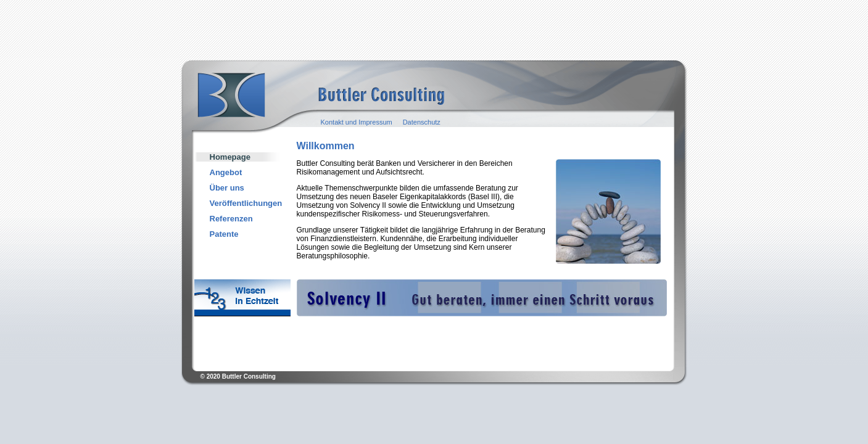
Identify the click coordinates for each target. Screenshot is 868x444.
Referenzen (231, 219)
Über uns (227, 188)
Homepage (230, 157)
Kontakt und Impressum (357, 122)
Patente (224, 234)
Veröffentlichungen (246, 203)
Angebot (226, 172)
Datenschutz (422, 122)
